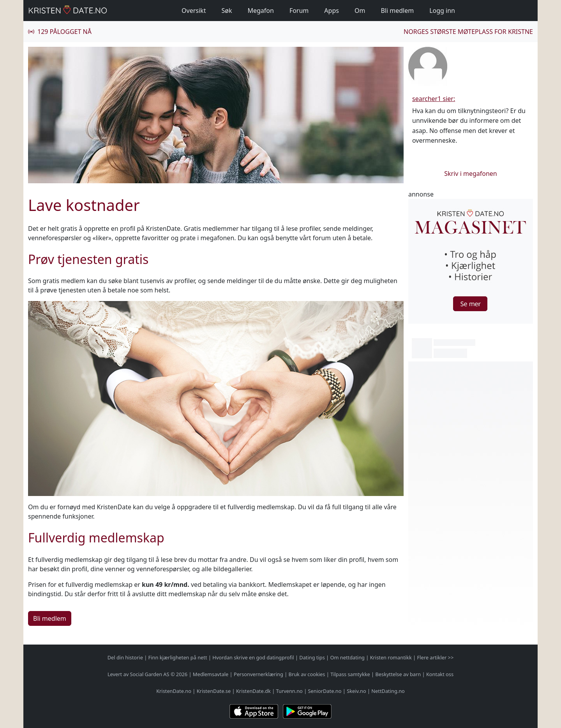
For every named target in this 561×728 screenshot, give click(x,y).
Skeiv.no (356, 691)
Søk (227, 11)
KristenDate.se (214, 691)
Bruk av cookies (307, 674)
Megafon (260, 11)
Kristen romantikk (391, 657)
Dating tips (312, 657)
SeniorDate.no (325, 691)
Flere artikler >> (435, 657)
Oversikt (194, 11)
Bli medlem (397, 11)
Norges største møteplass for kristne (468, 32)
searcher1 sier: (434, 99)
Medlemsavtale (211, 674)
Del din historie (125, 657)
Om (360, 11)
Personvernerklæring (258, 674)
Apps (332, 11)
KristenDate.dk (253, 691)
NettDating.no (388, 691)
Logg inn (442, 11)
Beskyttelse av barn (398, 674)
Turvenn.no (289, 691)
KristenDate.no (174, 691)
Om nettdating (348, 657)
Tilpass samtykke (350, 674)
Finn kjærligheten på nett (178, 657)
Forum (299, 11)
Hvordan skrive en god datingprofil (253, 657)
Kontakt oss (440, 674)
